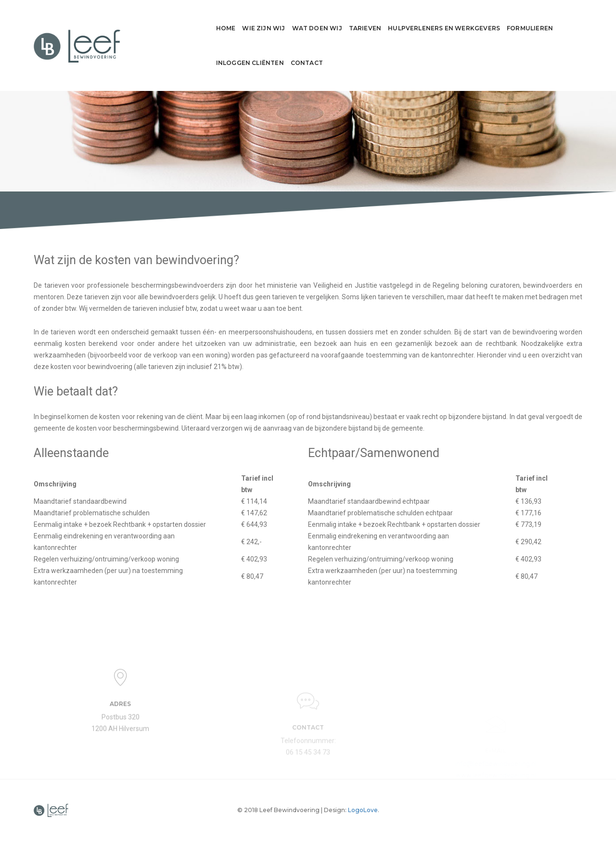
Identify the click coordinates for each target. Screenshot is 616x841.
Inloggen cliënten (509, 19)
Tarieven (280, 19)
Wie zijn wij (179, 19)
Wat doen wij (232, 19)
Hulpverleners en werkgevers (360, 19)
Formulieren (446, 19)
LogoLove (363, 810)
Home (141, 19)
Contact (566, 19)
